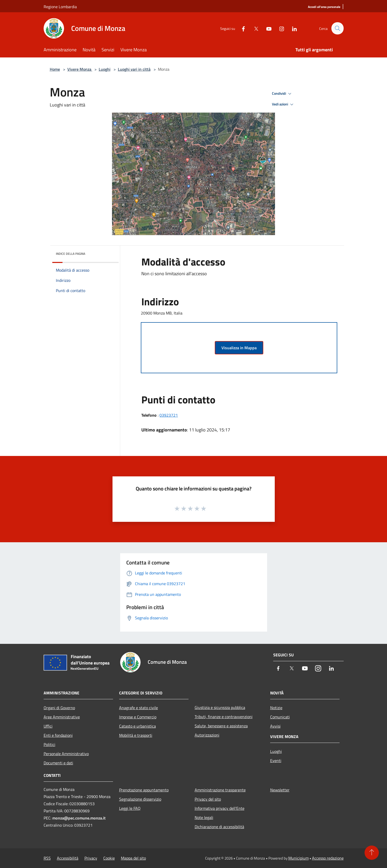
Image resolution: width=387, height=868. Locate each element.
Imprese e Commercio (138, 717)
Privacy (91, 858)
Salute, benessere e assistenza (221, 726)
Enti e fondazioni (58, 735)
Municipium (298, 858)
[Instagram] (279, 28)
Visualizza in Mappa (239, 348)
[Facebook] (241, 28)
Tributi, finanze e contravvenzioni (224, 717)
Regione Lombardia (60, 7)
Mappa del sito (133, 858)
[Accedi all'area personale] (324, 7)
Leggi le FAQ (130, 808)
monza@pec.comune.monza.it (79, 818)
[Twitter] (254, 28)
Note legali (204, 817)
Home (55, 69)
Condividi (282, 94)
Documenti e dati (58, 763)
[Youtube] (267, 28)
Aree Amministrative (62, 717)
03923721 (169, 415)
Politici (49, 744)
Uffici (48, 726)
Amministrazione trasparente (220, 790)
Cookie (109, 858)
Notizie (276, 708)
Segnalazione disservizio (140, 799)
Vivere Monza (80, 69)
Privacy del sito (208, 799)
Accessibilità (68, 858)
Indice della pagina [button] (71, 254)
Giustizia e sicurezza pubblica (220, 707)
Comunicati (280, 717)
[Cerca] (338, 28)
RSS (47, 858)
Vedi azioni (283, 104)
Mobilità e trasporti (136, 735)
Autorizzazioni (207, 735)
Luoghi (105, 69)
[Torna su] (372, 853)
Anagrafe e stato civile (139, 708)
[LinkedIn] (292, 28)
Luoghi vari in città (134, 69)
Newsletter (280, 790)
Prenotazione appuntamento (144, 790)
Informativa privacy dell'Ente (220, 808)
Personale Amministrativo (66, 754)
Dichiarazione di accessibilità (219, 827)
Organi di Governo (59, 708)
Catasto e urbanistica (138, 726)
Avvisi (275, 726)
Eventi (276, 761)
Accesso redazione (328, 858)
